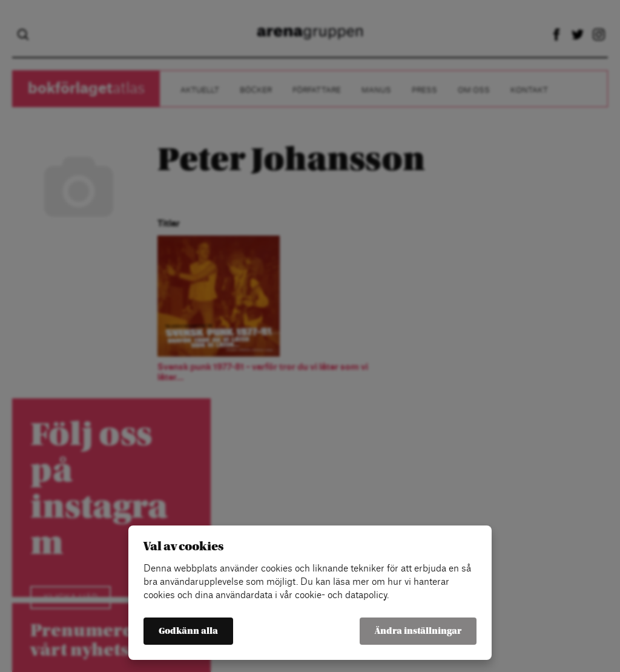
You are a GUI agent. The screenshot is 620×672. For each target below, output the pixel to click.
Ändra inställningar (418, 631)
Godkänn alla (188, 631)
